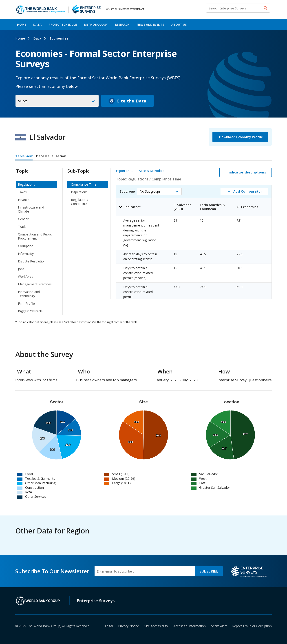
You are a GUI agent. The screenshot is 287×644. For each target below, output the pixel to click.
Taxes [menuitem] (22, 192)
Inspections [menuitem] (79, 192)
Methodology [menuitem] (96, 24)
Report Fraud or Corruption (252, 626)
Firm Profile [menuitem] (26, 303)
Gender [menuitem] (23, 219)
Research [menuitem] (122, 24)
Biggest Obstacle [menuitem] (30, 311)
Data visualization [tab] (51, 156)
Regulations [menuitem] (26, 184)
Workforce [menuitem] (26, 276)
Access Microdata (152, 171)
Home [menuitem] (22, 24)
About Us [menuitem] (179, 24)
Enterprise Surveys (96, 601)
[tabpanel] (143, 239)
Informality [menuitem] (26, 254)
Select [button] (23, 101)
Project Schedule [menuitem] (63, 24)
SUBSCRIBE (209, 571)
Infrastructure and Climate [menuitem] (31, 209)
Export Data (125, 171)
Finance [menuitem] (24, 200)
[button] (159, 191)
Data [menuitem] (37, 24)
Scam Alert (219, 626)
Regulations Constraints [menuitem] (79, 202)
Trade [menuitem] (22, 227)
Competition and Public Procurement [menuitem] (35, 236)
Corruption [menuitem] (26, 246)
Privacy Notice (129, 626)
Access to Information (190, 626)
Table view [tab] (24, 156)
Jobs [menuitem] (21, 269)
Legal (109, 626)
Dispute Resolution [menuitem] (32, 261)
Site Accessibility (156, 626)
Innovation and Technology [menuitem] (29, 294)
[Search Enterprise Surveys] (238, 8)
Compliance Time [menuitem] (84, 184)
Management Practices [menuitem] (35, 284)
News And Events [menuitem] (150, 24)
